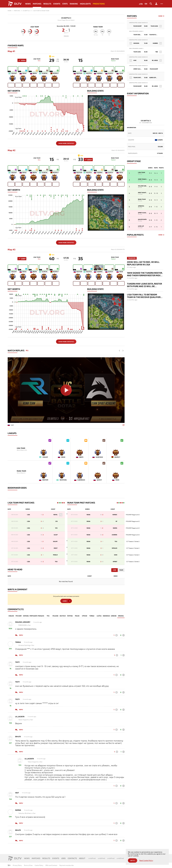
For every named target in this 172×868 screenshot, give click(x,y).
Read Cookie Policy (146, 860)
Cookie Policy (39, 865)
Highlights (85, 4)
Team (121, 571)
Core (115, 571)
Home (10, 11)
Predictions (99, 4)
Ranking (74, 4)
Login (65, 602)
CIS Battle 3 (66, 18)
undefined (92, 858)
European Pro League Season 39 (138, 23)
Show (160, 16)
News (28, 4)
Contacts (72, 858)
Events (57, 4)
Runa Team (100, 27)
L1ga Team (33, 27)
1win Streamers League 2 (136, 31)
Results (47, 4)
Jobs (63, 858)
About (82, 858)
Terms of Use (28, 865)
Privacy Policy (17, 865)
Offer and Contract (51, 865)
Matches (37, 4)
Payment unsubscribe (67, 865)
